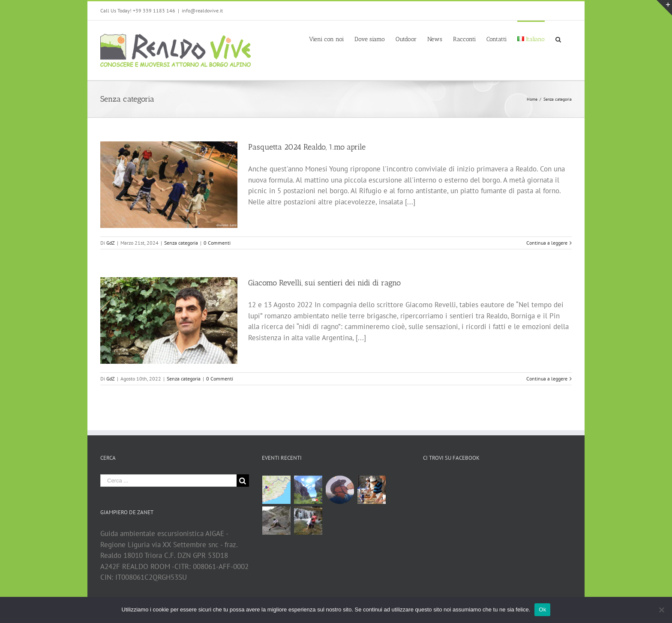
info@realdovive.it (202, 10)
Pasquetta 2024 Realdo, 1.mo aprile (307, 147)
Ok (542, 610)
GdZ (111, 243)
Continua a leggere (547, 243)
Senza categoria (181, 243)
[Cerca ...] (168, 481)
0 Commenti (217, 243)
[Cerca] (558, 39)
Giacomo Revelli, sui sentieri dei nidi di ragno (324, 283)
